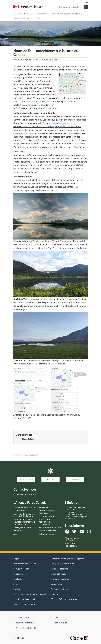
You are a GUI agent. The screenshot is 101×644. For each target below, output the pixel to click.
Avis (15, 534)
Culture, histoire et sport (24, 604)
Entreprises (18, 574)
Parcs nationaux (43, 14)
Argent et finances (59, 574)
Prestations (18, 579)
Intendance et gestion (23, 18)
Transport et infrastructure (62, 564)
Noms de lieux (28, 439)
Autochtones (56, 584)
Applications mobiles (25, 623)
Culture (37, 18)
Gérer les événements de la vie (64, 599)
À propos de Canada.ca (26, 628)
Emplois (17, 559)
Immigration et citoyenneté (25, 564)
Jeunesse (54, 594)
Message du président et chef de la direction (24, 515)
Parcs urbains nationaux (50, 527)
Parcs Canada (29, 14)
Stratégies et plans (22, 527)
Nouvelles (43, 507)
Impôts (17, 589)
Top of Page (20, 638)
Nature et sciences (48, 531)
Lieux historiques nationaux (47, 512)
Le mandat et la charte (24, 507)
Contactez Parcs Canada (25, 494)
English (85, 2)
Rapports (18, 531)
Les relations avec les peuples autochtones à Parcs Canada (24, 522)
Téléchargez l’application (71, 545)
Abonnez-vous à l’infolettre (73, 539)
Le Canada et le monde (61, 569)
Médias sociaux (23, 618)
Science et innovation (60, 579)
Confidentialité (60, 623)
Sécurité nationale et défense (26, 599)
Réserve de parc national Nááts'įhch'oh (66, 14)
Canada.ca (18, 14)
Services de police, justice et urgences (67, 559)
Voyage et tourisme (22, 569)
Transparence (20, 511)
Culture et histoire (47, 534)
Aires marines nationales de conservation (45, 522)
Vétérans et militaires (60, 589)
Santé (16, 584)
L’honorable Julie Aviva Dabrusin (76, 513)
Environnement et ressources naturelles (31, 594)
